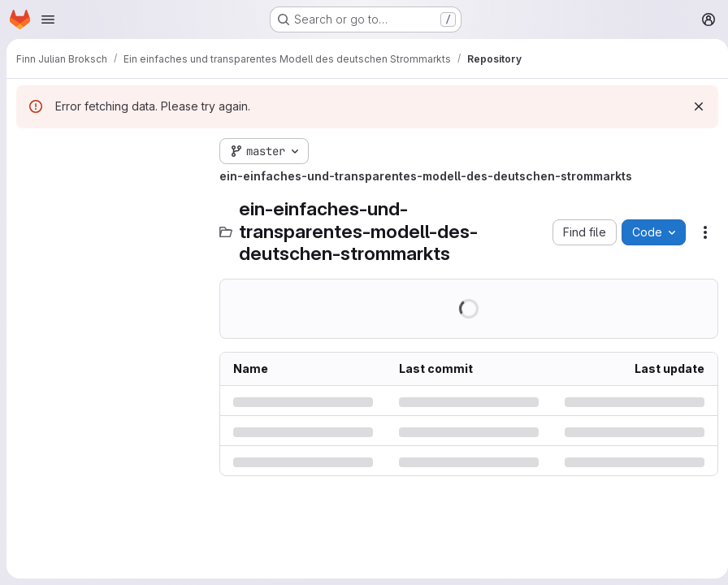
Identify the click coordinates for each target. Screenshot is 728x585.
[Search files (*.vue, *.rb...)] (110, 184)
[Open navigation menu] (48, 19)
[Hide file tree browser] (29, 151)
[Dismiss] (692, 106)
